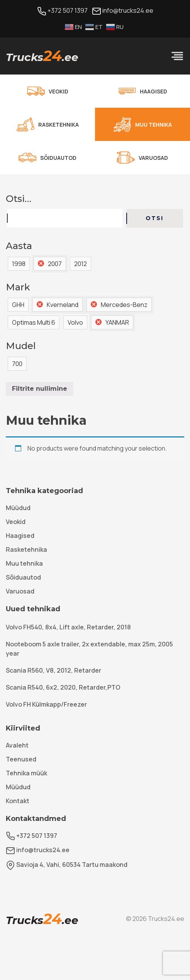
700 (17, 364)
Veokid (16, 522)
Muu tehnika (24, 563)
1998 (19, 264)
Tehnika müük (26, 773)
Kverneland (63, 305)
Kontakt (18, 801)
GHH (18, 305)
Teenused (21, 759)
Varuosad (20, 591)
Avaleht (17, 745)
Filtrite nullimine (40, 389)
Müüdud (18, 508)
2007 (55, 264)
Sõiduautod (23, 577)
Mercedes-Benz (124, 305)
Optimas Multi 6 (34, 322)
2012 (81, 264)
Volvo (75, 322)
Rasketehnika (26, 549)
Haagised (20, 536)
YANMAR (117, 322)
